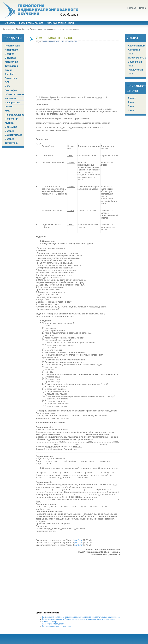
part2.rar (78, 543)
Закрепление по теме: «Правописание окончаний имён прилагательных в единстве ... (81, 617)
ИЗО (7, 86)
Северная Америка (51, 622)
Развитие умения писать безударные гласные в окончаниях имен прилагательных (79, 619)
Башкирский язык (135, 64)
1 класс (132, 98)
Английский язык (135, 52)
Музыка (9, 123)
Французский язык (135, 72)
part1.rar (78, 540)
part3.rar (78, 545)
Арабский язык (136, 46)
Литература (11, 50)
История (10, 54)
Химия (9, 70)
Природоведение (15, 115)
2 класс (132, 102)
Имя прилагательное (51, 29)
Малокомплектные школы (60, 23)
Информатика (13, 103)
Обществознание (14, 94)
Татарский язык (137, 58)
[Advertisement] (78, 70)
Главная (132, 8)
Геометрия (11, 78)
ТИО (18, 29)
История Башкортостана (14, 133)
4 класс (132, 110)
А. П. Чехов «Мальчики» (53, 624)
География (11, 90)
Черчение (10, 98)
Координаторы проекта (31, 23)
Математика (12, 62)
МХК (7, 111)
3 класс (25, 29)
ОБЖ (8, 82)
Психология (12, 119)
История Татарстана (11, 141)
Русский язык (35, 29)
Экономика (11, 127)
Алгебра (9, 74)
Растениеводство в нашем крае (56, 626)
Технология (11, 66)
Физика (9, 107)
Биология (10, 58)
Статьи (143, 8)
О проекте (10, 23)
